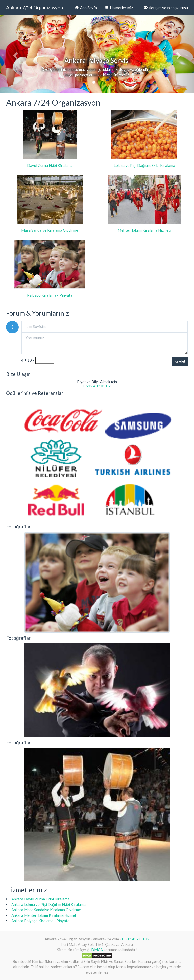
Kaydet (180, 361)
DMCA (97, 950)
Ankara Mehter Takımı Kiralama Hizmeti (44, 915)
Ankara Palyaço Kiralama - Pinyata (40, 921)
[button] (15, 54)
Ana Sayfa (86, 8)
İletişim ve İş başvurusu (166, 8)
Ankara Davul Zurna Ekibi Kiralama (40, 899)
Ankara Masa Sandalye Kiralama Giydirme (46, 910)
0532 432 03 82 (97, 386)
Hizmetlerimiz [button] (120, 8)
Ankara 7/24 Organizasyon (34, 7)
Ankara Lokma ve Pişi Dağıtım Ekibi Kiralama (48, 904)
